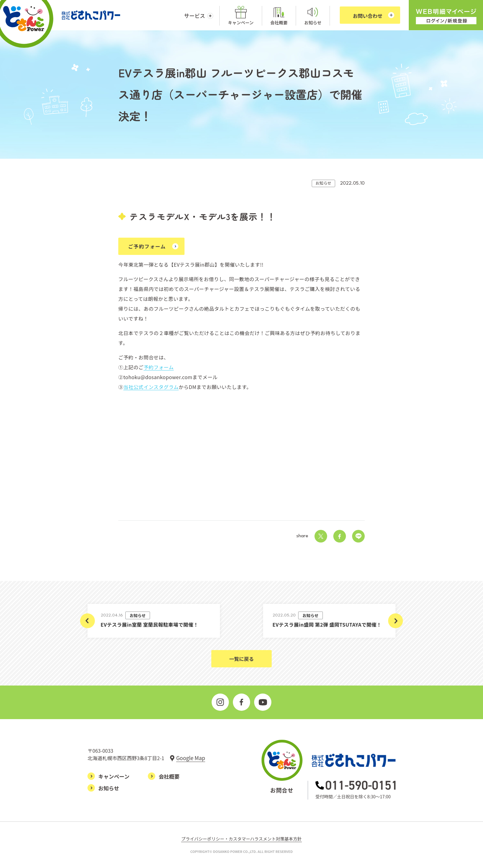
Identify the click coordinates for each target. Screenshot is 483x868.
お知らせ (313, 23)
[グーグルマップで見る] (187, 758)
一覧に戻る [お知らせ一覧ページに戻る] (241, 659)
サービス (195, 16)
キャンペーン (241, 23)
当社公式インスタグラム (151, 387)
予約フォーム (159, 367)
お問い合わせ (368, 16)
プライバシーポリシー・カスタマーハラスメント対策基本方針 (241, 839)
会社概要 (279, 23)
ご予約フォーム (147, 246)
